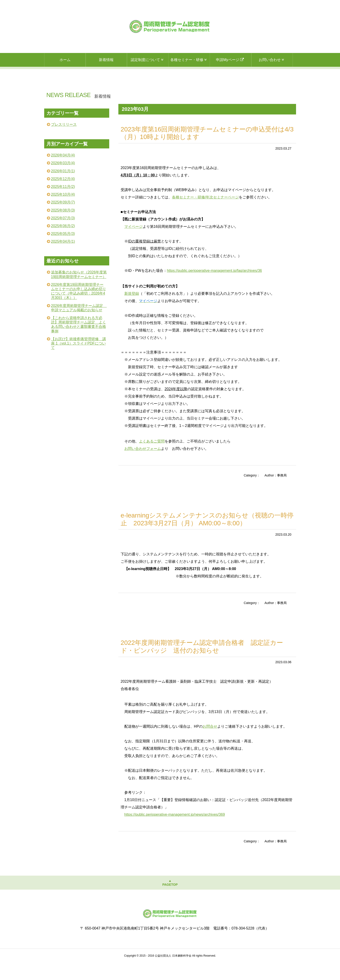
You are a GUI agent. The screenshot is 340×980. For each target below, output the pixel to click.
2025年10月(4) (63, 212)
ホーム (65, 60)
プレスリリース (64, 142)
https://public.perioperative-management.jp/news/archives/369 (175, 832)
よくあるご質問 (152, 459)
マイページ (133, 244)
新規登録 (132, 311)
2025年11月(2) (63, 204)
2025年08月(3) (63, 228)
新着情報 (106, 60)
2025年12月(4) (63, 196)
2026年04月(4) (63, 173)
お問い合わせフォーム (143, 466)
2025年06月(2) (63, 243)
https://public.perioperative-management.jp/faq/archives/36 (214, 288)
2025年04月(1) (63, 259)
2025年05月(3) (63, 251)
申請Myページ (230, 60)
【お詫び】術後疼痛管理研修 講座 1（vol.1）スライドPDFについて (79, 361)
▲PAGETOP (170, 900)
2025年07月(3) (63, 235)
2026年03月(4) (63, 180)
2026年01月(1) (63, 188)
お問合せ (210, 744)
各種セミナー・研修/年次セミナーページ (205, 215)
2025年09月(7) (63, 220)
